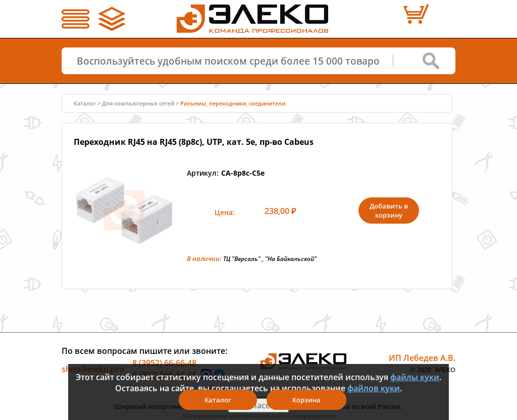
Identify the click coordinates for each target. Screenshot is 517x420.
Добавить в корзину (389, 211)
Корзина (306, 400)
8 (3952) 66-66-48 (164, 362)
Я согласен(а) (258, 405)
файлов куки (374, 388)
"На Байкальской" (291, 259)
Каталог (85, 103)
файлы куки (415, 377)
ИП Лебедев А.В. (422, 357)
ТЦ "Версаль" (242, 259)
